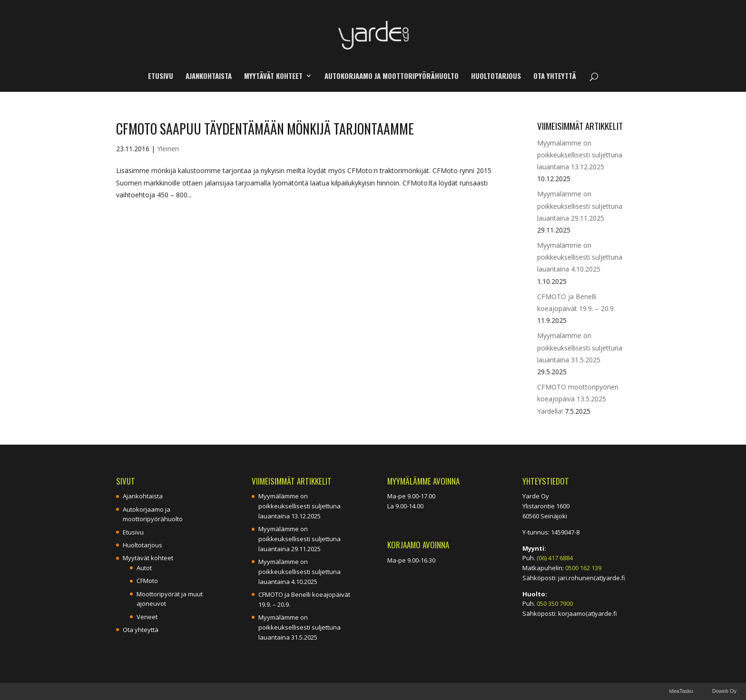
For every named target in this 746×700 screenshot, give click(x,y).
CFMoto (147, 581)
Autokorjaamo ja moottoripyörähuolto (392, 77)
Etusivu (161, 77)
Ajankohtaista (209, 77)
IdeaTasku (681, 691)
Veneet (147, 617)
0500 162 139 (583, 568)
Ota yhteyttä (555, 77)
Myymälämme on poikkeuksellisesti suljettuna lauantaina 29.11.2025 (580, 206)
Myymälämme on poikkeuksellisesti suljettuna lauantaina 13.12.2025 (580, 155)
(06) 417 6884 (555, 558)
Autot (144, 568)
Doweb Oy (724, 691)
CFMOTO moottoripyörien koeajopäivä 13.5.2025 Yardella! (578, 399)
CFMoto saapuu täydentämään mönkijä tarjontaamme (265, 129)
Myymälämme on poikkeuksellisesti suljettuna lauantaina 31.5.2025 (580, 347)
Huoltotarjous (496, 77)
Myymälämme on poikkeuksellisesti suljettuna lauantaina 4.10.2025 (580, 257)
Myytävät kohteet (273, 77)
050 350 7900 (555, 603)
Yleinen (168, 149)
